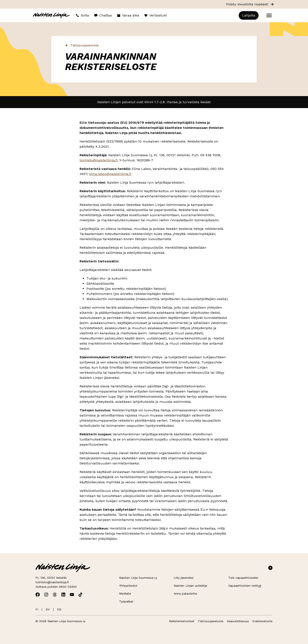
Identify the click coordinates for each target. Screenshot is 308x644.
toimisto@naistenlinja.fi (99, 160)
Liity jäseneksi (184, 578)
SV (48, 609)
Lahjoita (249, 15)
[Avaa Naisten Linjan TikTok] (80, 595)
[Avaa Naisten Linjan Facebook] (38, 595)
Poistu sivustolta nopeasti (250, 4)
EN (59, 609)
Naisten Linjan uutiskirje (190, 586)
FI (37, 609)
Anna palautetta (185, 593)
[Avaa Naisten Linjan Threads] (55, 595)
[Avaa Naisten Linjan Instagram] (46, 595)
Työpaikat (126, 601)
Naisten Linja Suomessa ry (138, 578)
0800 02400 (68, 587)
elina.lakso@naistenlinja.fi (110, 174)
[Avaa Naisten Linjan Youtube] (72, 595)
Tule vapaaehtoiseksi (243, 578)
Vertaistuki (155, 15)
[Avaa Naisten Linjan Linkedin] (63, 595)
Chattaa (103, 15)
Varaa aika (128, 15)
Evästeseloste (262, 621)
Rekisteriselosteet (182, 621)
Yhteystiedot (128, 586)
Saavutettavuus (238, 621)
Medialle (125, 593)
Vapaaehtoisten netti (245, 586)
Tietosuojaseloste (82, 45)
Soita (82, 15)
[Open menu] (269, 15)
